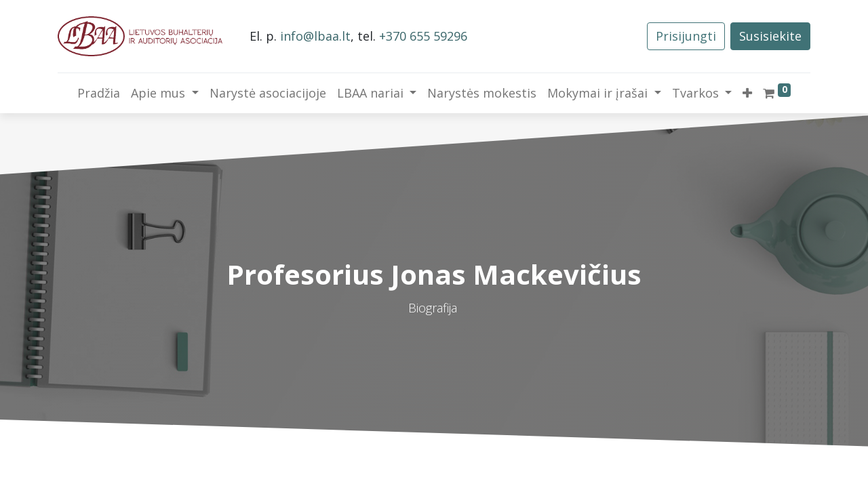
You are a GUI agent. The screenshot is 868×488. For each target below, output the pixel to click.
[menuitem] (99, 93)
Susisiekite (770, 36)
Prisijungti (686, 36)
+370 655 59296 (423, 36)
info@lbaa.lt (315, 36)
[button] (747, 93)
